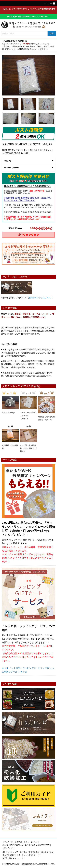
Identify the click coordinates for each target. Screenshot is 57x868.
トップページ (8, 842)
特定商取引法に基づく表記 (43, 852)
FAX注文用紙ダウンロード (13, 858)
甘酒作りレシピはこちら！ (41, 298)
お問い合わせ (8, 848)
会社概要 (18, 842)
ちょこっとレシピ (31, 842)
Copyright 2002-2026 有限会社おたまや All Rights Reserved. (28, 864)
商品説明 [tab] (7, 161)
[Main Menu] (54, 3)
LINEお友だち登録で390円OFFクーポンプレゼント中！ (28, 17)
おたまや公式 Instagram (40, 845)
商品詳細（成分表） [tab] (12, 168)
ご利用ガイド (25, 852)
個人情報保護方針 (9, 855)
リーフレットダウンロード (29, 855)
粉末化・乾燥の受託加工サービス (15, 845)
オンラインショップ (10, 852)
